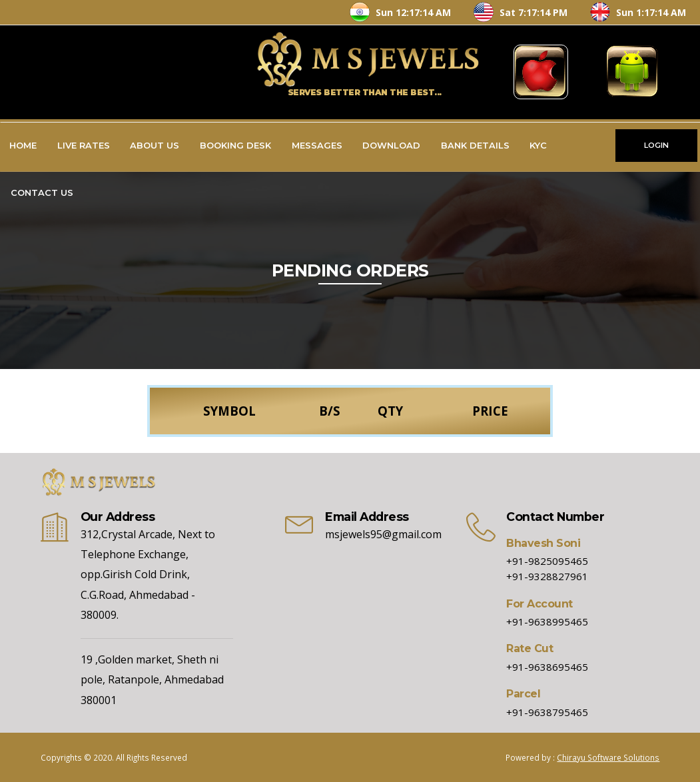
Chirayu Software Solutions (608, 757)
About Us (155, 145)
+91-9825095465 (547, 561)
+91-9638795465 (547, 712)
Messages (317, 145)
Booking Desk (235, 145)
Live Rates (84, 145)
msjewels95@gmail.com (383, 534)
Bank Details (475, 145)
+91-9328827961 (547, 576)
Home (23, 145)
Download (391, 145)
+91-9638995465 (547, 621)
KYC (538, 145)
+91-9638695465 (547, 667)
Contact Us (42, 193)
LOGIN (656, 145)
